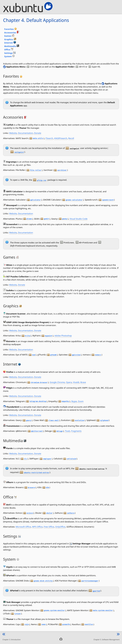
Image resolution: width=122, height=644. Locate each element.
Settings (10, 53)
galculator (36, 200)
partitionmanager (90, 581)
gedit (46, 219)
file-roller (36, 170)
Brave (83, 382)
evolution (80, 420)
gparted (96, 591)
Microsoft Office (23, 527)
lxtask (17, 614)
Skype (74, 401)
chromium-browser (39, 382)
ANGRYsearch (61, 138)
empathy (65, 401)
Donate (38, 133)
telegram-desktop (38, 401)
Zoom (81, 401)
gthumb (53, 355)
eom (34, 355)
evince (30, 513)
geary (29, 420)
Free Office (49, 527)
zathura (71, 513)
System (10, 56)
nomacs (98, 355)
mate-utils (38, 138)
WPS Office (37, 527)
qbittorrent (37, 431)
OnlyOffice (60, 527)
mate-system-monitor (103, 610)
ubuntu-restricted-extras (37, 473)
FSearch (49, 138)
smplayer (47, 459)
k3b (47, 488)
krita (28, 336)
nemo (44, 624)
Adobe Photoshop (63, 336)
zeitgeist (19, 152)
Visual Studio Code (78, 219)
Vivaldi (76, 382)
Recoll (71, 138)
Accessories (12, 33)
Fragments (76, 431)
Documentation (25, 133)
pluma (29, 219)
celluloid (71, 459)
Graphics (10, 39)
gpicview (76, 355)
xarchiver (62, 170)
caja (27, 624)
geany (65, 219)
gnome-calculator (74, 200)
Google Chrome (57, 382)
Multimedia (12, 46)
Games (9, 36)
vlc (25, 459)
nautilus (89, 624)
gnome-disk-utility (43, 581)
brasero (32, 488)
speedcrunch (108, 200)
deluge (60, 431)
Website (13, 133)
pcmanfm (66, 624)
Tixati (67, 431)
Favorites (11, 29)
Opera (69, 382)
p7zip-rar (42, 180)
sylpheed (104, 420)
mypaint (49, 336)
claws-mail (54, 420)
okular (49, 513)
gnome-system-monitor (54, 610)
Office (9, 50)
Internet (10, 43)
